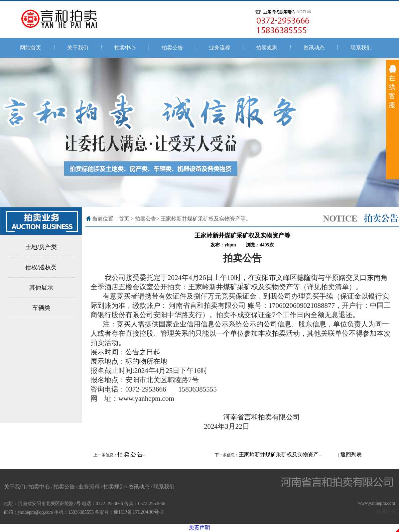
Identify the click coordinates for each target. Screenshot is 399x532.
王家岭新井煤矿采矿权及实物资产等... (205, 219)
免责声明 (199, 528)
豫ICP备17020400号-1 (138, 512)
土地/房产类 (41, 247)
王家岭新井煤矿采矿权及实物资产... (281, 454)
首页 (124, 219)
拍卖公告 (172, 48)
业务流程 (219, 48)
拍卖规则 (267, 48)
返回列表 (351, 454)
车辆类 (41, 308)
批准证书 (386, 512)
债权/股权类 (41, 267)
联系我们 (361, 48)
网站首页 (31, 48)
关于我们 (78, 48)
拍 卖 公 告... (132, 454)
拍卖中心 (125, 48)
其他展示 (41, 288)
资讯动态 (314, 48)
